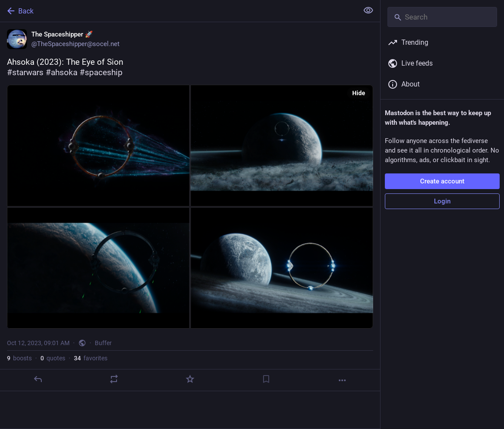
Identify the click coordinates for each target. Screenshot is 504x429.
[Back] (178, 11)
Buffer (103, 343)
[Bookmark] (266, 379)
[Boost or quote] (114, 379)
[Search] (442, 17)
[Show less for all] (368, 10)
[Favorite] (190, 379)
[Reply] (38, 379)
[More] (342, 380)
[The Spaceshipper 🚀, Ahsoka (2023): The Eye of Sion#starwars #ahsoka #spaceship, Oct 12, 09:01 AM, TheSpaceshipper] (190, 207)
